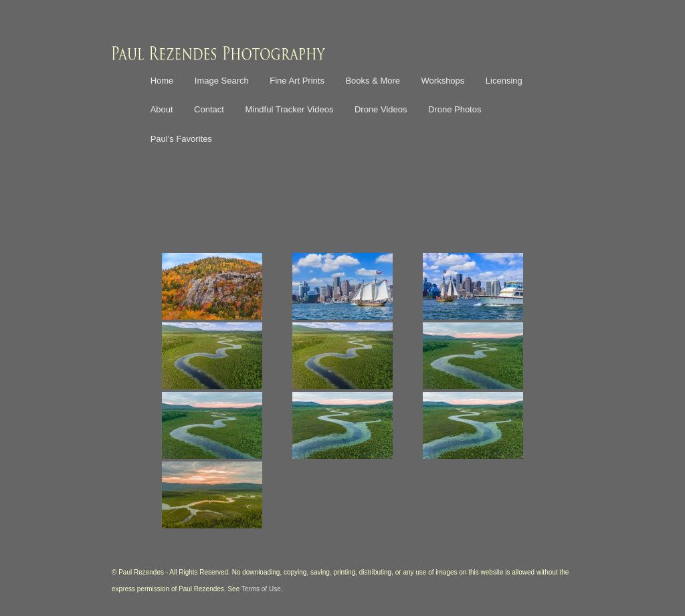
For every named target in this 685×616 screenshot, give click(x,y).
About (162, 109)
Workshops (443, 81)
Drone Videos (381, 109)
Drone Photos (455, 109)
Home (162, 81)
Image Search (222, 81)
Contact (209, 109)
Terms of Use (261, 589)
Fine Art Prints (297, 81)
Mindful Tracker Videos (289, 109)
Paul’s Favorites (181, 139)
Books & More (373, 81)
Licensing (504, 81)
